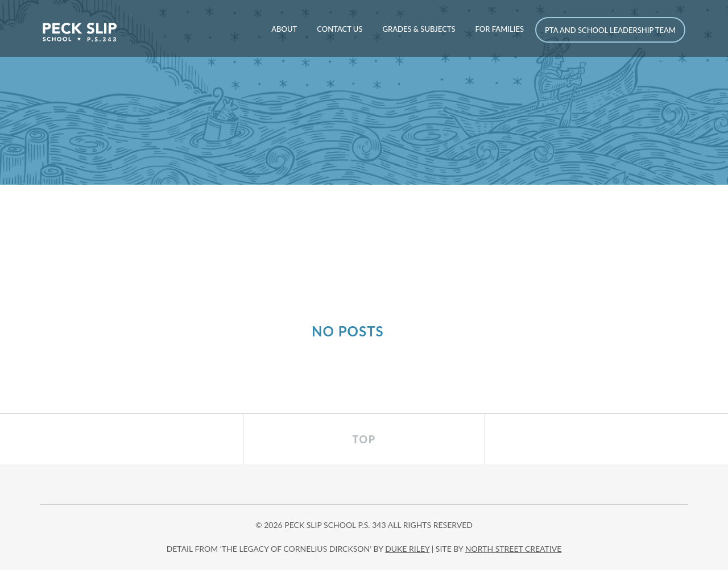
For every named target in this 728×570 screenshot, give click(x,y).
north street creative (514, 549)
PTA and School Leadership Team (610, 30)
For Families (500, 29)
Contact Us (340, 29)
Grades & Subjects (419, 29)
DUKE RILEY (407, 549)
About (284, 29)
